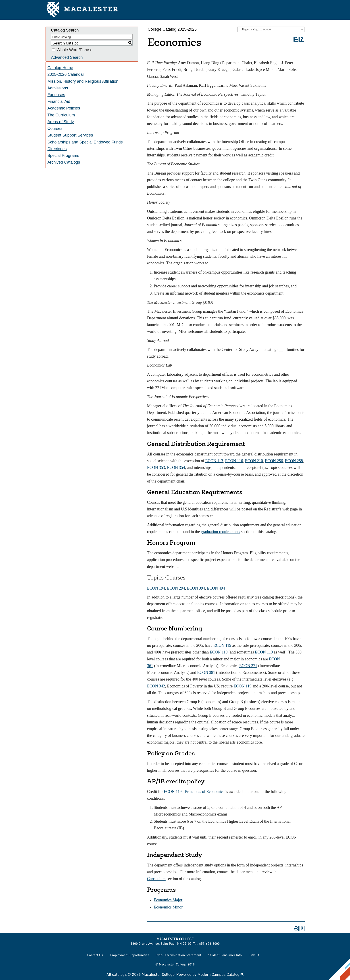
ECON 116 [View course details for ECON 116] (234, 461)
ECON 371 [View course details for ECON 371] (248, 666)
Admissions (58, 88)
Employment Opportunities (130, 955)
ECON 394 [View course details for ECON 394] (196, 588)
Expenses (56, 95)
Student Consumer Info (225, 955)
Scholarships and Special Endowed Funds (85, 142)
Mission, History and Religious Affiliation (83, 81)
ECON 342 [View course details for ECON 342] (156, 686)
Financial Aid (59, 101)
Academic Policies (64, 108)
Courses (55, 129)
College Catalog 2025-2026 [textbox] (255, 29)
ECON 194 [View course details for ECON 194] (156, 588)
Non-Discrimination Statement (179, 955)
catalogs (119, 974)
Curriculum (156, 879)
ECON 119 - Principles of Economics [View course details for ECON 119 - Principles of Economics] (194, 792)
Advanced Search (67, 57)
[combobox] (271, 29)
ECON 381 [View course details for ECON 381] (206, 672)
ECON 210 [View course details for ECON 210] (254, 461)
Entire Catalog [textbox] (62, 37)
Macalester (83, 10)
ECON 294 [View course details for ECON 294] (176, 588)
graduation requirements (220, 532)
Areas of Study (61, 122)
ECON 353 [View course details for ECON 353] (156, 468)
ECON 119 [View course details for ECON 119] (222, 645)
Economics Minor (168, 907)
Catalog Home (60, 68)
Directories (57, 149)
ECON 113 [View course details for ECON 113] (214, 461)
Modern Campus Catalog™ (220, 974)
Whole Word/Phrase (75, 50)
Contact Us (95, 955)
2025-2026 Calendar (66, 74)
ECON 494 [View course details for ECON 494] (216, 588)
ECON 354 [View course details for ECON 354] (176, 468)
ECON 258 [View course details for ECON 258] (294, 461)
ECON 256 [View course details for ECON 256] (274, 461)
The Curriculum (61, 115)
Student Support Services (70, 135)
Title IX (254, 955)
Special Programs (63, 156)
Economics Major (168, 900)
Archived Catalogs (64, 162)
